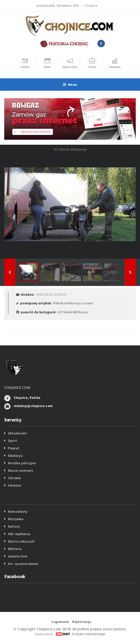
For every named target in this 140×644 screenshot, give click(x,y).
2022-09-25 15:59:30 (51, 294)
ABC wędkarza (19, 534)
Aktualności (17, 433)
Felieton (15, 485)
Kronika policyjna (22, 463)
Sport (12, 441)
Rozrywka (16, 519)
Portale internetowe (89, 634)
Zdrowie (14, 478)
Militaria (15, 549)
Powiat (14, 448)
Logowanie (60, 622)
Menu (70, 85)
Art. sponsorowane (23, 564)
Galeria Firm (18, 556)
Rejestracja (82, 622)
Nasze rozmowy (21, 470)
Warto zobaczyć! (21, 541)
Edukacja (15, 456)
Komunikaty (18, 511)
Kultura (14, 526)
